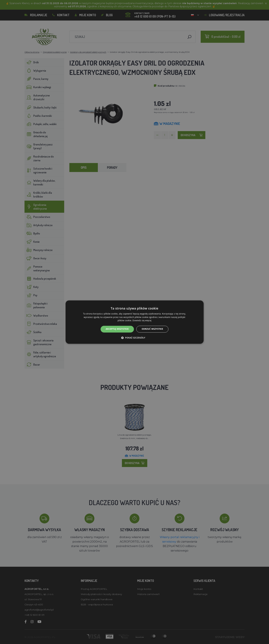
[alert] (134, 322)
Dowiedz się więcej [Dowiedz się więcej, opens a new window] (142, 321)
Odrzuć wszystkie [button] (152, 329)
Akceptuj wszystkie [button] (117, 329)
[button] (134, 338)
